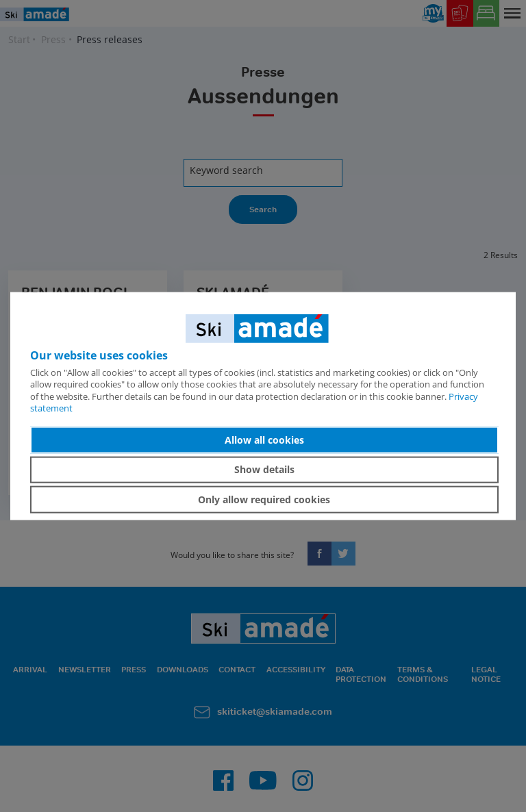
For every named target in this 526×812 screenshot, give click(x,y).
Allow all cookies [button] (264, 440)
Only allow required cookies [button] (264, 499)
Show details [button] (264, 469)
